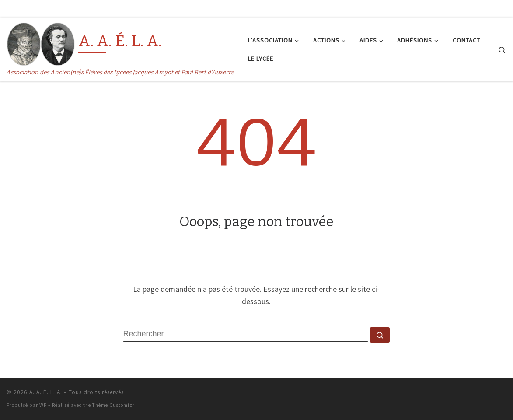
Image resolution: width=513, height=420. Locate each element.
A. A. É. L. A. (46, 392)
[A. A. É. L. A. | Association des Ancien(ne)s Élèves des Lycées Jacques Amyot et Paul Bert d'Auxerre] (41, 43)
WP (43, 405)
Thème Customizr (113, 405)
